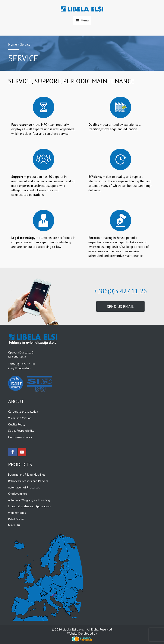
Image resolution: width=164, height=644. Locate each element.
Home (12, 44)
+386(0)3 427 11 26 (120, 291)
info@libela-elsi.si (20, 368)
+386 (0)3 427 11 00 (22, 364)
